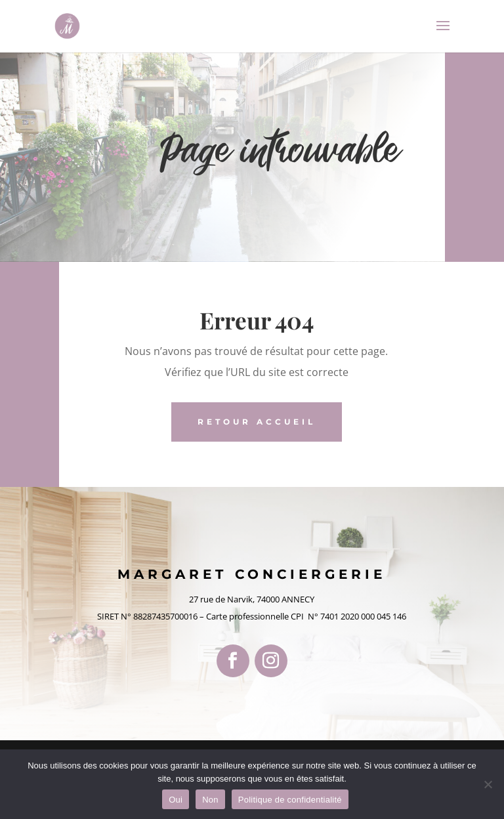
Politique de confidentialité (290, 800)
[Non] (488, 784)
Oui (176, 800)
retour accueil (257, 422)
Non (210, 800)
